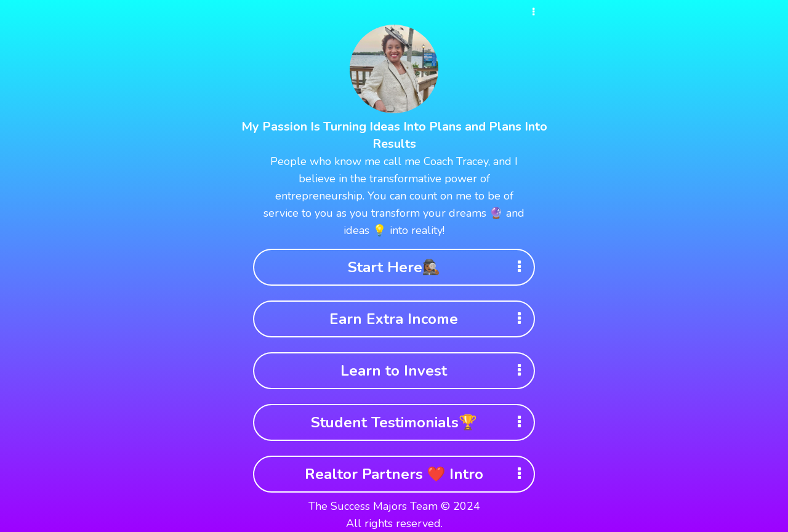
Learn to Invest (435, 371)
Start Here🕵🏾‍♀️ (439, 267)
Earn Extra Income (429, 319)
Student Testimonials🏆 (420, 422)
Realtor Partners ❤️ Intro (417, 474)
